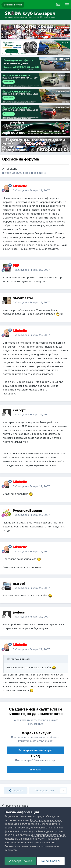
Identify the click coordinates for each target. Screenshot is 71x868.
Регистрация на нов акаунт (35, 750)
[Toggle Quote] (9, 659)
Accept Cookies (20, 861)
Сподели (16, 790)
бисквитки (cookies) (17, 828)
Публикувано (31, 190)
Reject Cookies (51, 861)
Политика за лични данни (46, 820)
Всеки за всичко (36, 173)
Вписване (36, 769)
